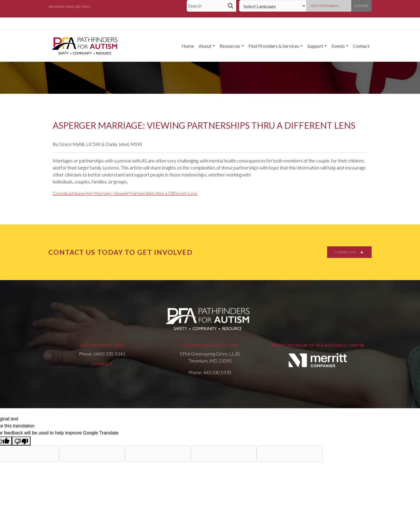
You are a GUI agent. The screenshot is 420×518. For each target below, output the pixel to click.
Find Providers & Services (274, 46)
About (205, 46)
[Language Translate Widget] (273, 6)
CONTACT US (349, 252)
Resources (230, 46)
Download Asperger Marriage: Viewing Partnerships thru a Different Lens (125, 193)
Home (188, 46)
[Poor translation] (21, 441)
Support (315, 46)
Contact (361, 46)
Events (338, 46)
